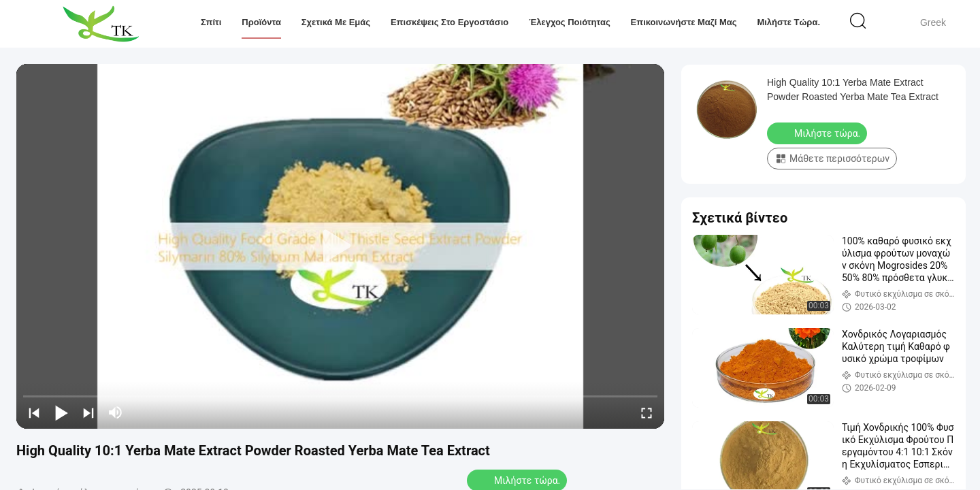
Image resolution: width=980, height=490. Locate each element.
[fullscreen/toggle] (647, 412)
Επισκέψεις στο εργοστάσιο (450, 22)
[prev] (34, 412)
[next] (88, 412)
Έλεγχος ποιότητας (570, 22)
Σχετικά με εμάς (336, 22)
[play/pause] (61, 412)
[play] (340, 246)
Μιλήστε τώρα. (788, 22)
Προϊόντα (261, 22)
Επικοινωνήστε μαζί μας (683, 22)
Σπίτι (211, 22)
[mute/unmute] (116, 412)
